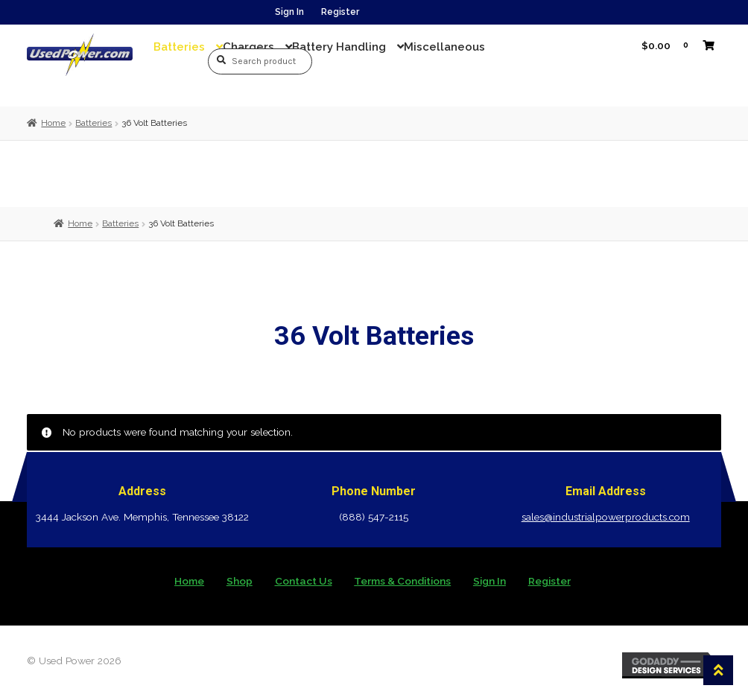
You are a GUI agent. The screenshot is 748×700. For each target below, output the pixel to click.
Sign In (289, 12)
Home (53, 123)
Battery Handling (339, 47)
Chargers (248, 47)
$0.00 (673, 45)
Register (340, 12)
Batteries (179, 47)
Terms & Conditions (402, 581)
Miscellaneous (444, 47)
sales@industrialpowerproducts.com (606, 517)
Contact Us (304, 581)
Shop (240, 581)
